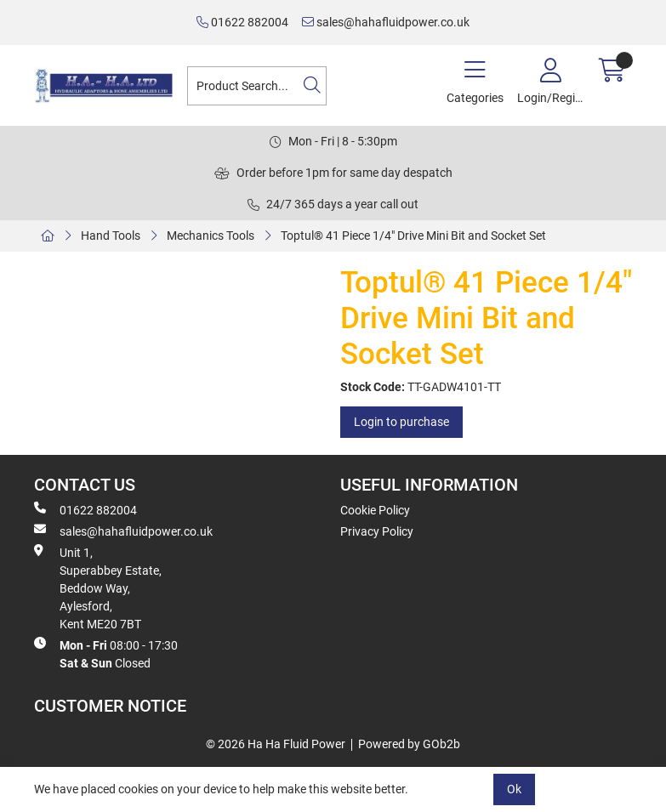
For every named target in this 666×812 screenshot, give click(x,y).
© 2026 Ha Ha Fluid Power (276, 744)
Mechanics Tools (211, 236)
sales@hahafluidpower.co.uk (386, 22)
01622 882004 (242, 22)
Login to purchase (401, 422)
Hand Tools (111, 236)
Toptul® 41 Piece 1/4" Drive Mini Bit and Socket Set (413, 236)
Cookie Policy (375, 510)
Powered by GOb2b (409, 744)
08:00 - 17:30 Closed (106, 653)
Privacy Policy (377, 531)
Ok (514, 789)
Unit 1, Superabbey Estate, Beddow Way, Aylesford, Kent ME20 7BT (98, 588)
